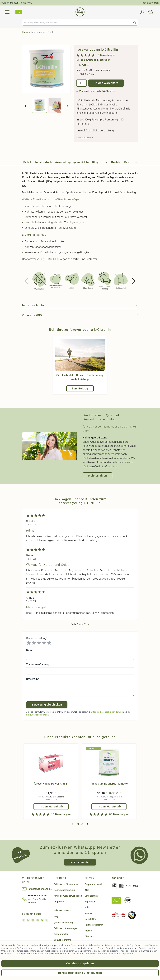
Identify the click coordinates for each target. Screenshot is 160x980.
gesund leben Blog (86, 162)
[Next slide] (133, 281)
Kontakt (89, 913)
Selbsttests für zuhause (66, 884)
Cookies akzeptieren (80, 963)
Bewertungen (133, 162)
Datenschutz (91, 896)
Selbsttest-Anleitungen (66, 928)
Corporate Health (94, 884)
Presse (88, 931)
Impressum (128, 954)
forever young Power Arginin (51, 784)
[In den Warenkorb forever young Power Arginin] (51, 807)
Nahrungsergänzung (64, 890)
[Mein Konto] (142, 12)
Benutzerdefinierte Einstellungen (80, 973)
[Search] (135, 23)
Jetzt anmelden (80, 862)
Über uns (89, 936)
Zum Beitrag (80, 388)
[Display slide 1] (78, 824)
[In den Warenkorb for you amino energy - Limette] (109, 807)
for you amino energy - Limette (109, 784)
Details (28, 162)
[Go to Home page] (80, 12)
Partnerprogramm (94, 925)
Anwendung (63, 162)
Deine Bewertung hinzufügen (93, 60)
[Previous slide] (27, 281)
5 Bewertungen (107, 55)
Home (25, 32)
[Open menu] (7, 12)
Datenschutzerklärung (96, 954)
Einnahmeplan (61, 934)
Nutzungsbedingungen (37, 715)
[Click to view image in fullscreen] (46, 69)
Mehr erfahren (97, 476)
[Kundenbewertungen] (80, 569)
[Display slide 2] (82, 824)
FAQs (56, 917)
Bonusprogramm (62, 940)
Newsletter (90, 919)
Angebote (59, 902)
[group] (106, 57)
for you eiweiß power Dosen (68, 896)
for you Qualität (111, 162)
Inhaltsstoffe (44, 162)
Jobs (87, 907)
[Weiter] (67, 106)
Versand (106, 70)
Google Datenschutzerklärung (108, 712)
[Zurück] (26, 106)
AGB (87, 890)
